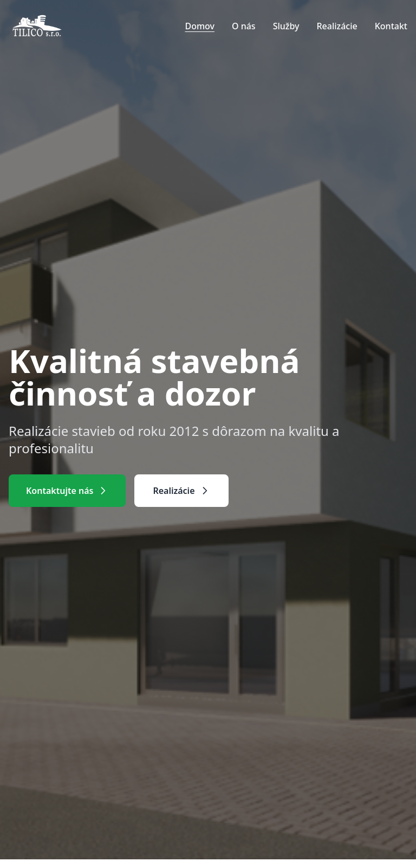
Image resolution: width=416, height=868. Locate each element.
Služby (286, 26)
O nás (244, 26)
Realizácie (337, 26)
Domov (200, 26)
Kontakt (391, 26)
